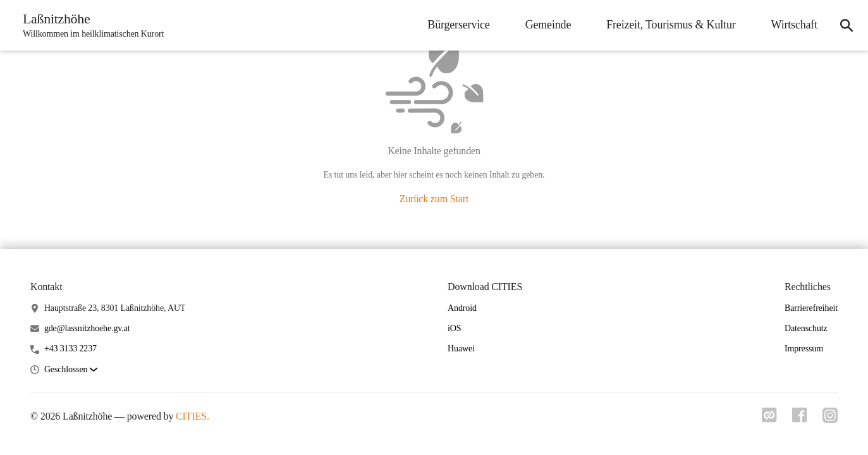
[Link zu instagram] (830, 419)
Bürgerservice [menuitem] (458, 25)
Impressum (804, 349)
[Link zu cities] (769, 419)
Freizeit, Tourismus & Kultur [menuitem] (671, 25)
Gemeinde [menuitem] (548, 25)
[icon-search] (847, 25)
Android (462, 308)
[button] (71, 370)
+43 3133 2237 (70, 349)
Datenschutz (806, 328)
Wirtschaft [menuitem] (794, 25)
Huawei (461, 349)
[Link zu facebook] (800, 419)
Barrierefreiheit (811, 308)
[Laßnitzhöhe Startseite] (89, 25)
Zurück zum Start (434, 199)
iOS (454, 328)
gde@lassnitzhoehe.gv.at (87, 328)
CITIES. (193, 416)
